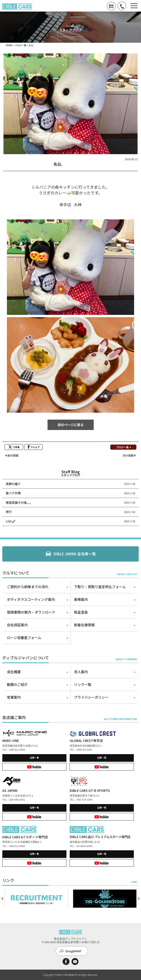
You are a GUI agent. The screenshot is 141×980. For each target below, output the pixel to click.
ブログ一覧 (21, 45)
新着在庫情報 (84, 625)
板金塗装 (81, 612)
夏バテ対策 (13, 493)
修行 (9, 512)
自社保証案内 (17, 625)
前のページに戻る (71, 425)
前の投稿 (13, 455)
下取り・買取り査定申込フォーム (100, 587)
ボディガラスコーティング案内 (31, 599)
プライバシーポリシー (91, 697)
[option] (36, 899)
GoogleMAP (73, 951)
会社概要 (14, 672)
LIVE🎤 (11, 521)
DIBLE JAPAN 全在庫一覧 (75, 554)
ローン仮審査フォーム (24, 637)
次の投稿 (128, 455)
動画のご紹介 (17, 684)
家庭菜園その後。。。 (19, 502)
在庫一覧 (34, 757)
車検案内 (81, 599)
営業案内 (14, 697)
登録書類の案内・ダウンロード (31, 612)
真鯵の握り (13, 484)
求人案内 (81, 672)
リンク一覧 (83, 684)
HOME (9, 45)
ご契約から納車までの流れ (28, 587)
